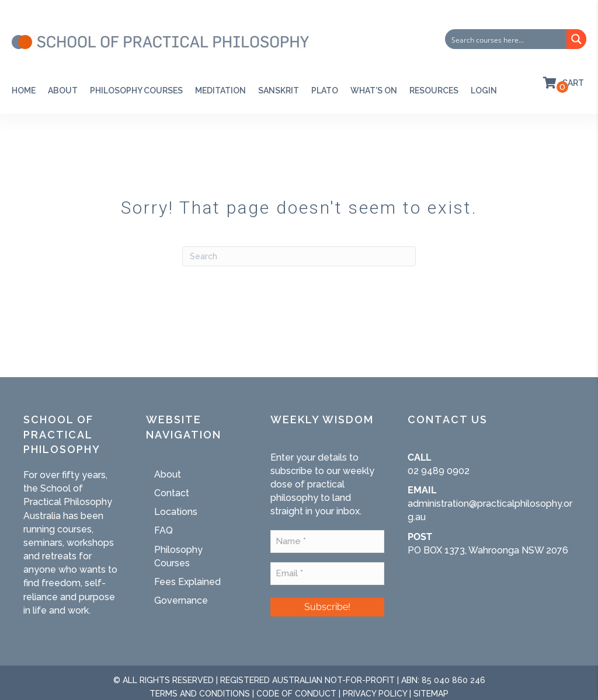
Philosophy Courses (136, 90)
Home (24, 90)
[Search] (299, 256)
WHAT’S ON (374, 90)
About (63, 90)
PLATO (325, 90)
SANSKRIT (279, 90)
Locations (176, 512)
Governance (181, 600)
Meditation (220, 90)
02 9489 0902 (439, 471)
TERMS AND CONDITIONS (200, 694)
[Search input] (506, 39)
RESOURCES (434, 90)
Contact (172, 493)
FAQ (164, 530)
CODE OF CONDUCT (296, 694)
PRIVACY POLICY (375, 694)
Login (484, 90)
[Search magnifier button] (576, 39)
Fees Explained (187, 582)
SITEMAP (431, 694)
